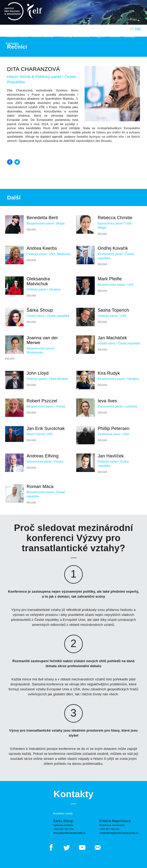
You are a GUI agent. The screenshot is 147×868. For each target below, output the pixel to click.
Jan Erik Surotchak (46, 428)
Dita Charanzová (33, 69)
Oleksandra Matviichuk (38, 281)
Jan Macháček (112, 338)
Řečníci (114, 36)
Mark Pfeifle (110, 279)
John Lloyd (38, 373)
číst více (31, 229)
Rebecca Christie (115, 218)
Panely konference (76, 36)
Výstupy (130, 36)
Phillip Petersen (114, 428)
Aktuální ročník (17, 36)
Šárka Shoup (40, 310)
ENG (138, 29)
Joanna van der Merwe (42, 340)
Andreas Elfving (43, 456)
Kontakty (12, 43)
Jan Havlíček (111, 456)
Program (99, 36)
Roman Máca (40, 486)
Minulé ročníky (42, 36)
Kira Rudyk (109, 373)
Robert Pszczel (42, 401)
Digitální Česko (116, 29)
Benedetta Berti (42, 218)
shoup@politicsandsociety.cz (69, 833)
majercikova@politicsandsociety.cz (119, 833)
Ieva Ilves (107, 401)
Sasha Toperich (113, 310)
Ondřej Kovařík (113, 248)
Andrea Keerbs (42, 248)
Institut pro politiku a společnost (77, 29)
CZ (132, 29)
